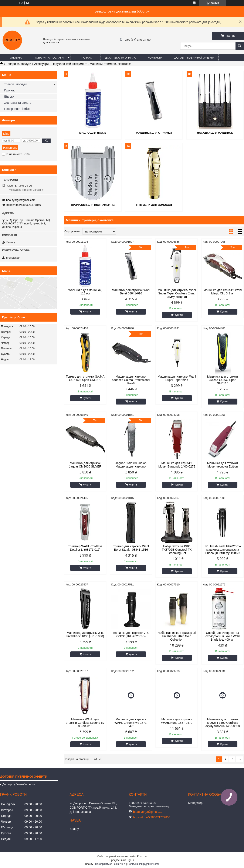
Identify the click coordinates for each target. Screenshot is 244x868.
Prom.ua (142, 856)
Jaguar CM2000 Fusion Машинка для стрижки (131, 465)
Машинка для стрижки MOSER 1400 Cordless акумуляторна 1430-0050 (222, 723)
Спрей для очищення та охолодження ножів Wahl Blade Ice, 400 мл (223, 636)
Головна (15, 58)
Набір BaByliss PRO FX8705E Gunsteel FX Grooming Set (177, 550)
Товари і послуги (16, 84)
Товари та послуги (49, 58)
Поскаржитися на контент (110, 864)
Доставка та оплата (120, 58)
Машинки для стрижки (154, 133)
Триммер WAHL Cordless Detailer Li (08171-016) (85, 548)
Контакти (155, 58)
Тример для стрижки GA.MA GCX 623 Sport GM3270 (85, 378)
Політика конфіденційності (143, 864)
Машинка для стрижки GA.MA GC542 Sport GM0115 (223, 380)
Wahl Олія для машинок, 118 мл (85, 292)
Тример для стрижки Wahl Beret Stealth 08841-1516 (131, 548)
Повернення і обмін (18, 109)
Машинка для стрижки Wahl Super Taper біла (177, 378)
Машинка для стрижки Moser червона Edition (223, 465)
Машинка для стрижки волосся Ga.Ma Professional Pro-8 (131, 380)
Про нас (86, 58)
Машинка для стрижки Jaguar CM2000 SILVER (85, 465)
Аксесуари (41, 64)
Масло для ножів (93, 133)
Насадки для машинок (215, 133)
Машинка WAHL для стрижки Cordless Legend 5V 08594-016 (85, 723)
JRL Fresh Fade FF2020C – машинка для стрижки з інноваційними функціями (223, 550)
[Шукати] (240, 46)
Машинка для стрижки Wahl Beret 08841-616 (131, 292)
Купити (87, 312)
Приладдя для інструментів (93, 205)
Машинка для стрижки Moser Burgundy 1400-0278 (177, 465)
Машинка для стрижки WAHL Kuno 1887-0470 (177, 721)
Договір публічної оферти (194, 58)
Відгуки (9, 97)
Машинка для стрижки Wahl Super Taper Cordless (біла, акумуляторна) (177, 293)
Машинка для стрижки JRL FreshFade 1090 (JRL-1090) (85, 634)
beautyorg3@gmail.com (21, 200)
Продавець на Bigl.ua (122, 860)
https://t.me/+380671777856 (24, 205)
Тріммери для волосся (154, 205)
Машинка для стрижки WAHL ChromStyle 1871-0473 (131, 723)
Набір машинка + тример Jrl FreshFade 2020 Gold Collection (177, 636)
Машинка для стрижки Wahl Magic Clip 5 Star (223, 292)
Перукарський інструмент (69, 64)
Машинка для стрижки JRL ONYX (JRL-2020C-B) (131, 634)
